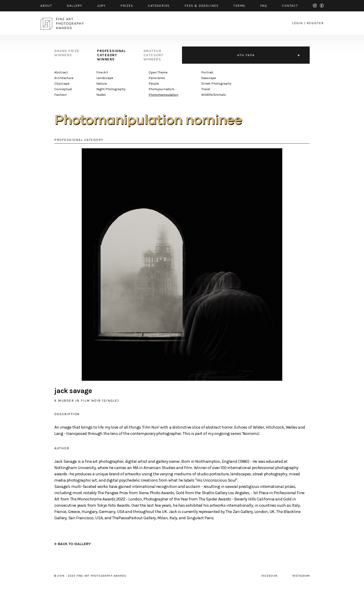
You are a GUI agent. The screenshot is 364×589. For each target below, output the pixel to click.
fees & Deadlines (201, 6)
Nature (102, 84)
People (154, 84)
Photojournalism (161, 89)
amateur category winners (153, 55)
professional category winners (111, 55)
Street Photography (216, 84)
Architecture (64, 78)
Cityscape (62, 84)
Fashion (60, 95)
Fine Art (102, 72)
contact (290, 6)
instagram (315, 6)
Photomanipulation (163, 95)
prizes (127, 6)
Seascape (209, 78)
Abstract (61, 72)
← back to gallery (73, 544)
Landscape (105, 78)
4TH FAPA (246, 55)
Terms (239, 6)
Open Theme (158, 72)
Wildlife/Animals (214, 95)
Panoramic (157, 78)
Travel (206, 89)
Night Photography (111, 89)
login (297, 23)
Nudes (101, 95)
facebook (322, 6)
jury (101, 6)
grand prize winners (67, 53)
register (315, 23)
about (46, 6)
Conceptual (63, 89)
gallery (74, 6)
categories (159, 6)
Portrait (207, 72)
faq (264, 6)
